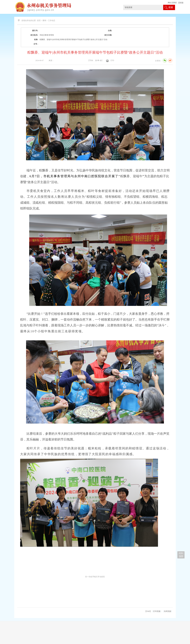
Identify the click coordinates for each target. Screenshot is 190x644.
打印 (112, 60)
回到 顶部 (181, 555)
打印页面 (157, 611)
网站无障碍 (172, 3)
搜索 (171, 7)
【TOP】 (148, 611)
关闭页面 (167, 611)
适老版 (181, 3)
